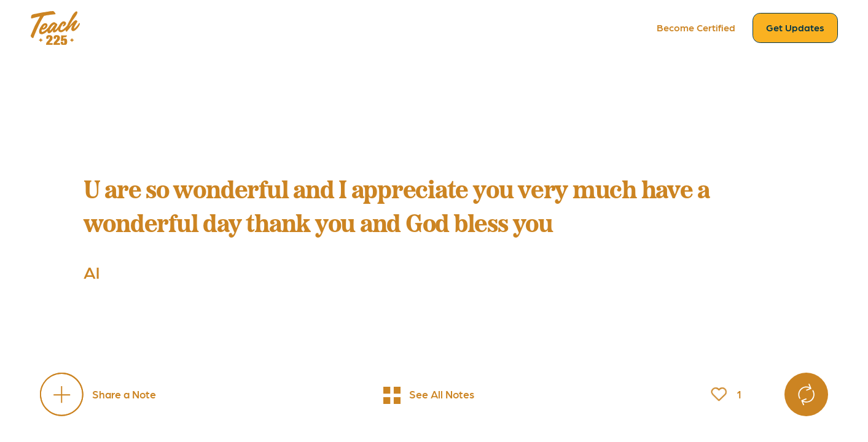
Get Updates (795, 27)
